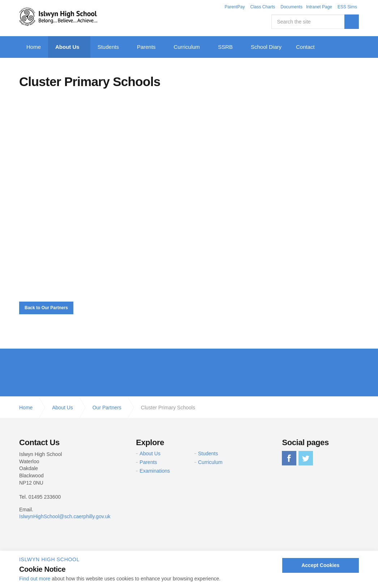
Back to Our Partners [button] (46, 308)
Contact (305, 47)
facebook (289, 458)
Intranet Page (319, 7)
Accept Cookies (320, 565)
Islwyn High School (58, 17)
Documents (291, 7)
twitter (306, 458)
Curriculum (187, 47)
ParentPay (235, 7)
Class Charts (263, 7)
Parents (146, 47)
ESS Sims (347, 7)
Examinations (155, 471)
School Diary (266, 47)
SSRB (225, 47)
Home (34, 47)
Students (108, 47)
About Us (67, 47)
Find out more (35, 579)
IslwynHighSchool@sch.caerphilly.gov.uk (65, 516)
